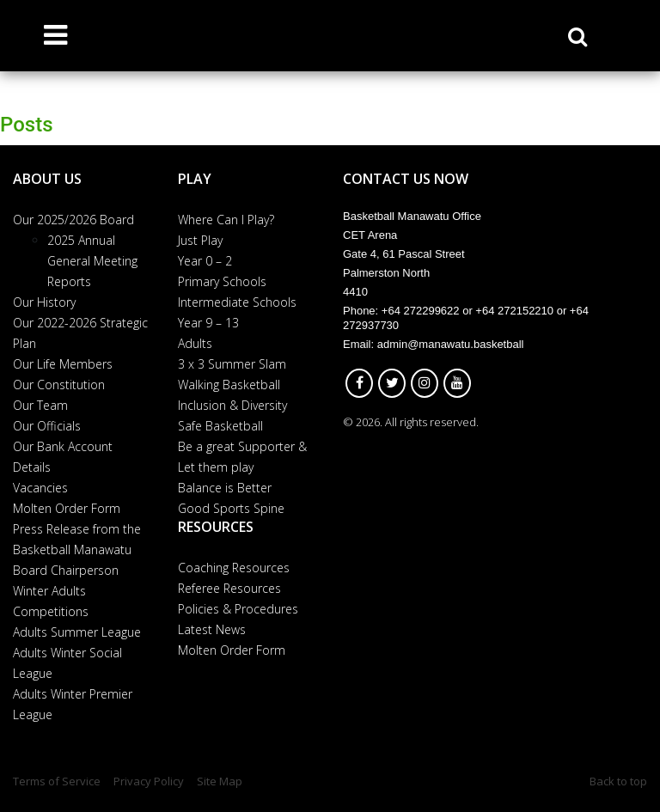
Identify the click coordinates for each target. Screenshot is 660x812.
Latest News (212, 629)
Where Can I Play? (226, 220)
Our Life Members (63, 364)
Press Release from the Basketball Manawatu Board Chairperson (77, 549)
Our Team (40, 405)
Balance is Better (225, 488)
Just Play (200, 240)
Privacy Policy (149, 781)
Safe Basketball (220, 426)
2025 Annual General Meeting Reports (92, 261)
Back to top (618, 781)
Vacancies (40, 488)
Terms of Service (57, 781)
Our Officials (47, 426)
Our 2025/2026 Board (73, 220)
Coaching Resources (234, 568)
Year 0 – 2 (205, 261)
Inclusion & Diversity (232, 405)
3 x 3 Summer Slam (232, 364)
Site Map (220, 781)
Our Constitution (59, 385)
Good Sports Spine (231, 508)
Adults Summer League (77, 632)
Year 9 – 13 (208, 323)
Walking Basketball (229, 385)
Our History (44, 302)
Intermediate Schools (237, 302)
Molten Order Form (67, 508)
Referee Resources (229, 588)
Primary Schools (222, 281)
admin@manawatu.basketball (451, 344)
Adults (195, 343)
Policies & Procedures (238, 609)
